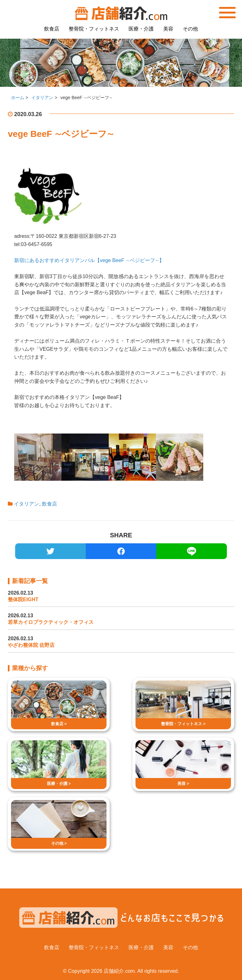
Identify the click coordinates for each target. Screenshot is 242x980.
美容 (168, 29)
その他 (190, 29)
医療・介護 (141, 29)
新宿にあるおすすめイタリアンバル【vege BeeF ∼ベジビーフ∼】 (89, 260)
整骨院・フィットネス (94, 29)
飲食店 (52, 29)
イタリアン (26, 504)
